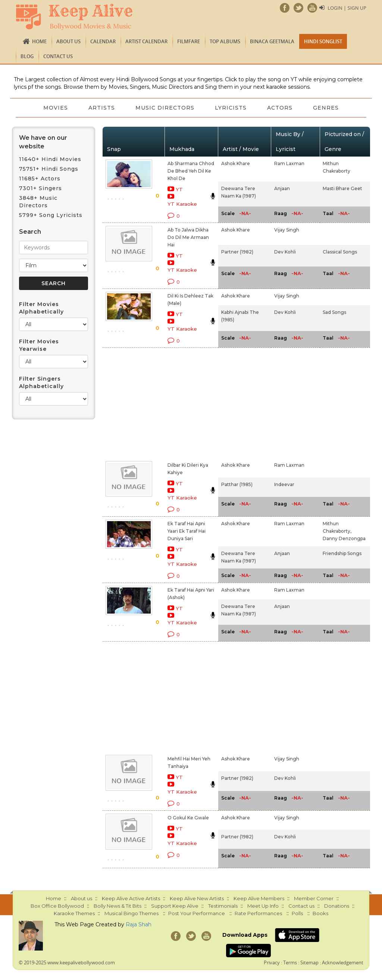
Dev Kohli (285, 252)
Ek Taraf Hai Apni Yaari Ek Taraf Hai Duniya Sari (187, 531)
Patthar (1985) (237, 484)
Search (30, 232)
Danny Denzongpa (344, 538)
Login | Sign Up (347, 8)
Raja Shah (139, 924)
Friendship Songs (342, 553)
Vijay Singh (287, 230)
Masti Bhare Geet (342, 188)
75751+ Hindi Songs (49, 169)
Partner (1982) (237, 252)
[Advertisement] (183, 403)
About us (68, 41)
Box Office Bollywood (57, 906)
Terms (290, 962)
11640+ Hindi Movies (50, 159)
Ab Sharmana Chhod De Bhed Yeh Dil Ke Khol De (191, 171)
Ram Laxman (289, 163)
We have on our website (43, 142)
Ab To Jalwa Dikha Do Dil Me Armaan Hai (188, 237)
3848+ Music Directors (38, 202)
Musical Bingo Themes (131, 913)
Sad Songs (334, 312)
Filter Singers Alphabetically (41, 382)
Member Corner (314, 898)
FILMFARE (189, 41)
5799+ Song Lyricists (51, 215)
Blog (27, 56)
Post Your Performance (197, 913)
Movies (55, 108)
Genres (327, 108)
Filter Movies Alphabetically (41, 308)
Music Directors (165, 108)
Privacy (272, 962)
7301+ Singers (40, 188)
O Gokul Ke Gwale (188, 818)
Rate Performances (258, 913)
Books (320, 913)
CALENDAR (103, 41)
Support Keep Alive (175, 906)
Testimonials (223, 906)
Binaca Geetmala (272, 41)
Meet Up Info (263, 906)
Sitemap (309, 962)
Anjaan (282, 188)
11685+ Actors (40, 179)
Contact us (58, 56)
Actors (281, 108)
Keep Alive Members (259, 898)
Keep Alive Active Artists (131, 898)
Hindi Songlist (323, 41)
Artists (101, 108)
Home (39, 41)
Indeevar (284, 484)
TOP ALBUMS (225, 41)
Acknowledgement (343, 962)
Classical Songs (340, 252)
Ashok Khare (236, 163)
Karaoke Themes (74, 913)
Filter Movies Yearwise (39, 345)
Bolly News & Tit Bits (118, 906)
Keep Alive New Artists (197, 898)
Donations (337, 906)
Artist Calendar (146, 41)
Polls (297, 913)
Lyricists (231, 108)
